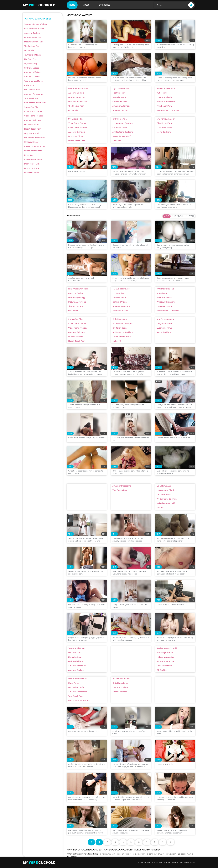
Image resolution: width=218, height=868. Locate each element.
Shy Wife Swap (31, 64)
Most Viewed (177, 216)
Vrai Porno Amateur (33, 160)
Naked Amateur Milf (33, 151)
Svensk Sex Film (31, 107)
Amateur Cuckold (32, 77)
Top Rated (190, 216)
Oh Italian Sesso (31, 142)
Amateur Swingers (33, 120)
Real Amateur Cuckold (34, 29)
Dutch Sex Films (31, 125)
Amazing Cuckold (32, 33)
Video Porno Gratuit (33, 112)
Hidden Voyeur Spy (33, 37)
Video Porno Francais (34, 116)
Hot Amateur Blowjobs (34, 138)
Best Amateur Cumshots (35, 103)
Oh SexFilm (29, 50)
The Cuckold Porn (32, 46)
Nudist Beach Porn (33, 129)
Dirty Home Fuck (32, 164)
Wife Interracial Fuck (33, 81)
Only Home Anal (31, 133)
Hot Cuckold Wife (32, 90)
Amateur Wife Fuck (33, 72)
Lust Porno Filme (32, 168)
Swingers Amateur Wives (35, 24)
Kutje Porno (30, 85)
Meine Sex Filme (31, 173)
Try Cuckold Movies (33, 55)
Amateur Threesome (34, 94)
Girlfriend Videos (32, 68)
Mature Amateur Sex (34, 42)
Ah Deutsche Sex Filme (35, 146)
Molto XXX (29, 155)
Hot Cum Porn (31, 59)
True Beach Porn (32, 98)
